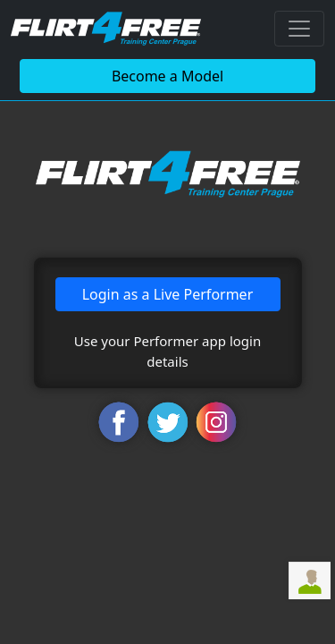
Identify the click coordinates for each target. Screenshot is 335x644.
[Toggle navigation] (299, 29)
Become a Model (167, 76)
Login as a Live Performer (168, 294)
